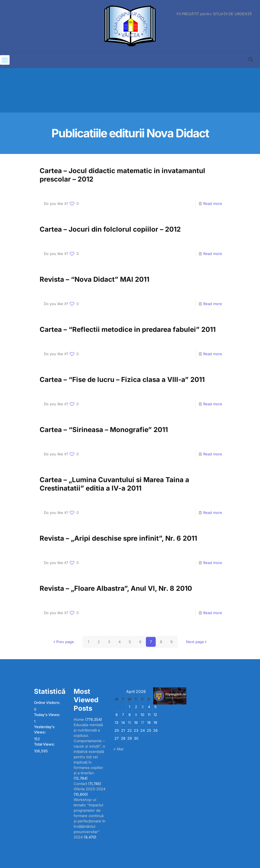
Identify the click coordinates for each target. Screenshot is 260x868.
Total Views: (45, 744)
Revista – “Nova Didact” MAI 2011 (94, 279)
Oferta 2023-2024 (90, 789)
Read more (213, 203)
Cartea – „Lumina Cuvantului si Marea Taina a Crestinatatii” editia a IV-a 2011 (114, 484)
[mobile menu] (5, 60)
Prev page (63, 642)
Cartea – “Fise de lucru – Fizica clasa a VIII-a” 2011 (122, 380)
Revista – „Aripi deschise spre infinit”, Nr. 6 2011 (118, 538)
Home (79, 719)
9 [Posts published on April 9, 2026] (136, 715)
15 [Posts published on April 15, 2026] (129, 722)
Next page (197, 642)
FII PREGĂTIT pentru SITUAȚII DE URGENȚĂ (214, 14)
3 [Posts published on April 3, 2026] (143, 707)
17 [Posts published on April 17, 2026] (143, 722)
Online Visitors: (48, 703)
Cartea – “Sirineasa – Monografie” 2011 (104, 430)
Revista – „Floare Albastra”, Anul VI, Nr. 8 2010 (116, 588)
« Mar (119, 749)
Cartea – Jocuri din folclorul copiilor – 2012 (110, 229)
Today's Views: (48, 715)
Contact (80, 784)
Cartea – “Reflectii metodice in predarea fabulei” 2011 (128, 329)
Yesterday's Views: (44, 729)
